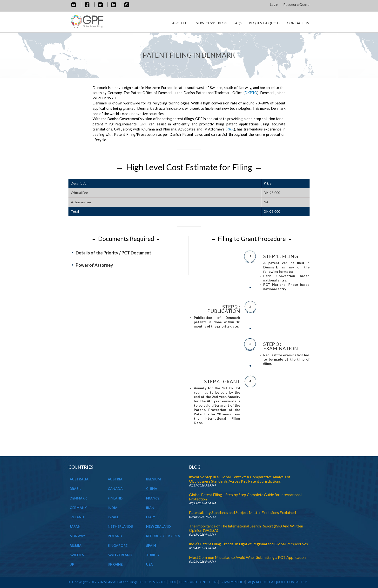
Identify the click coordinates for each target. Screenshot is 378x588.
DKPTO (251, 93)
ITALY (151, 517)
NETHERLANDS (120, 526)
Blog (223, 23)
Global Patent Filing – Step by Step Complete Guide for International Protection (245, 497)
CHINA (152, 489)
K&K (230, 129)
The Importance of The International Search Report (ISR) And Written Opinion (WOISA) (246, 528)
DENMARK (78, 498)
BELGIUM (153, 479)
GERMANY (78, 508)
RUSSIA (76, 545)
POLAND (115, 536)
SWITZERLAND (120, 555)
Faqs (238, 23)
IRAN (150, 508)
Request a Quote (296, 4)
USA (149, 564)
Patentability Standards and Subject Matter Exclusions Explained (242, 512)
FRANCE (153, 498)
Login (274, 4)
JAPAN (75, 526)
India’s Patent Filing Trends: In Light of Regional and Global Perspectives (248, 544)
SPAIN (151, 545)
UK (72, 564)
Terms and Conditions (198, 582)
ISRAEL (113, 517)
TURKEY (153, 555)
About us (181, 23)
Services (204, 24)
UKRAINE (115, 564)
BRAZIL (75, 489)
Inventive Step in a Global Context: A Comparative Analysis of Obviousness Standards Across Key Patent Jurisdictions (240, 479)
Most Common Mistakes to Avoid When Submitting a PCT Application (247, 557)
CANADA (115, 489)
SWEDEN (77, 555)
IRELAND (77, 517)
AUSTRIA (115, 479)
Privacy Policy (232, 582)
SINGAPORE (118, 545)
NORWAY (77, 536)
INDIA (113, 508)
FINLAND (115, 498)
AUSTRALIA (79, 479)
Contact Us (298, 23)
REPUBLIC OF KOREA (163, 536)
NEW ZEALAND (159, 526)
